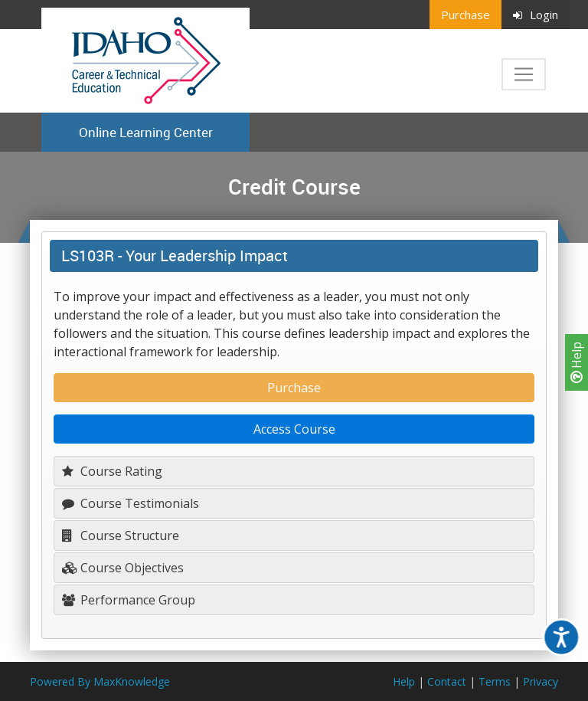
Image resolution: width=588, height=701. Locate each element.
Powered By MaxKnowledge (100, 681)
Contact (447, 681)
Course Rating (112, 471)
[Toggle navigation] (524, 74)
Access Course (294, 429)
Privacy (541, 681)
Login (536, 15)
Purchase (465, 15)
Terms (495, 681)
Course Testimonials (131, 503)
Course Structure (121, 536)
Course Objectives (123, 568)
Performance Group (129, 600)
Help (577, 362)
